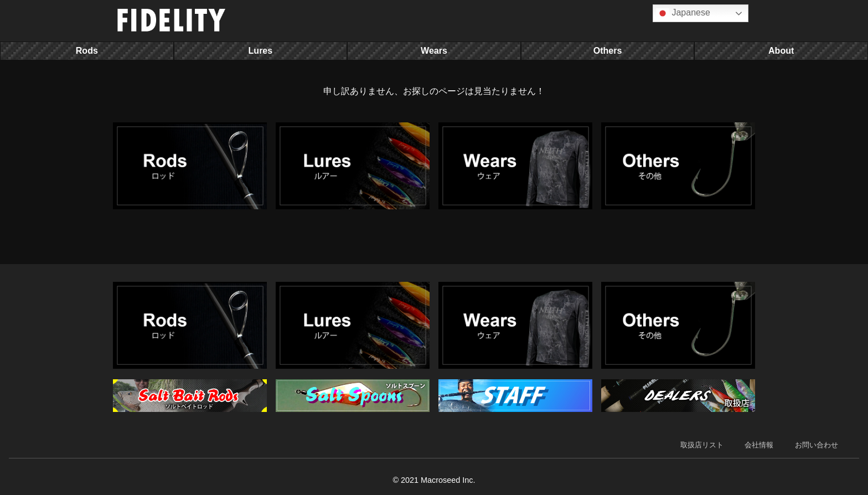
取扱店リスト (702, 445)
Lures (261, 51)
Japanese (683, 13)
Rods (87, 51)
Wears (434, 51)
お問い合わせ (817, 445)
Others (608, 51)
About (781, 51)
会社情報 (759, 445)
